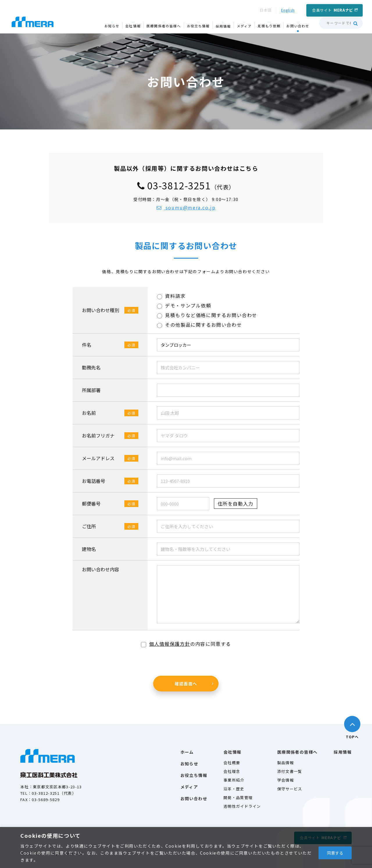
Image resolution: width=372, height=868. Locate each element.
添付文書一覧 (290, 771)
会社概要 (232, 763)
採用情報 (343, 752)
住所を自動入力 (236, 504)
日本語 (265, 10)
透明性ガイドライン (242, 806)
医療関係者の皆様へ (297, 752)
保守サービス (290, 789)
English (288, 10)
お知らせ (189, 764)
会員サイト (333, 10)
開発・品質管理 (238, 797)
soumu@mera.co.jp (186, 207)
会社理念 (232, 771)
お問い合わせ (194, 798)
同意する (335, 853)
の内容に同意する (186, 644)
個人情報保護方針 (170, 644)
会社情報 (233, 752)
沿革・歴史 (234, 789)
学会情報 (286, 780)
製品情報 (286, 763)
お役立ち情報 (194, 775)
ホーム (187, 752)
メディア (189, 787)
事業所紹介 (234, 780)
